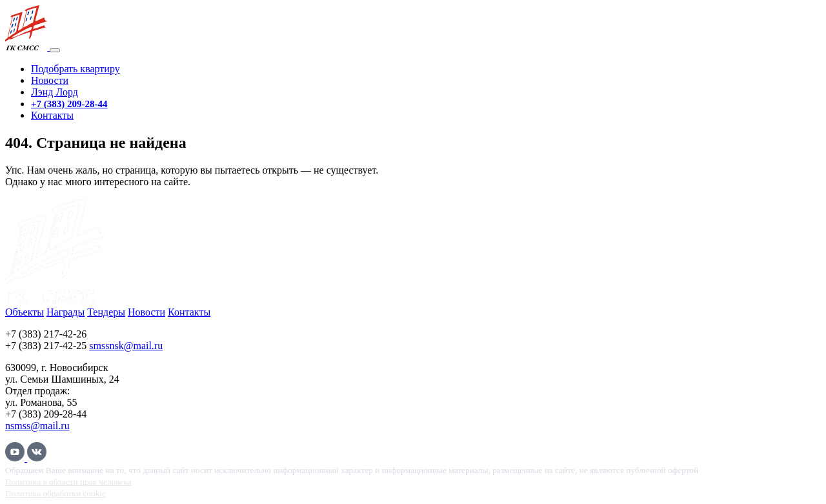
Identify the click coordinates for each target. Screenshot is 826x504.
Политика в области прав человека (68, 482)
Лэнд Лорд (55, 92)
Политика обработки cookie (55, 493)
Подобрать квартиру (76, 69)
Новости (50, 80)
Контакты (52, 115)
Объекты (25, 312)
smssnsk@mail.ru (126, 346)
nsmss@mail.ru (37, 426)
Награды (65, 312)
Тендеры (106, 312)
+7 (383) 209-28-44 (69, 104)
